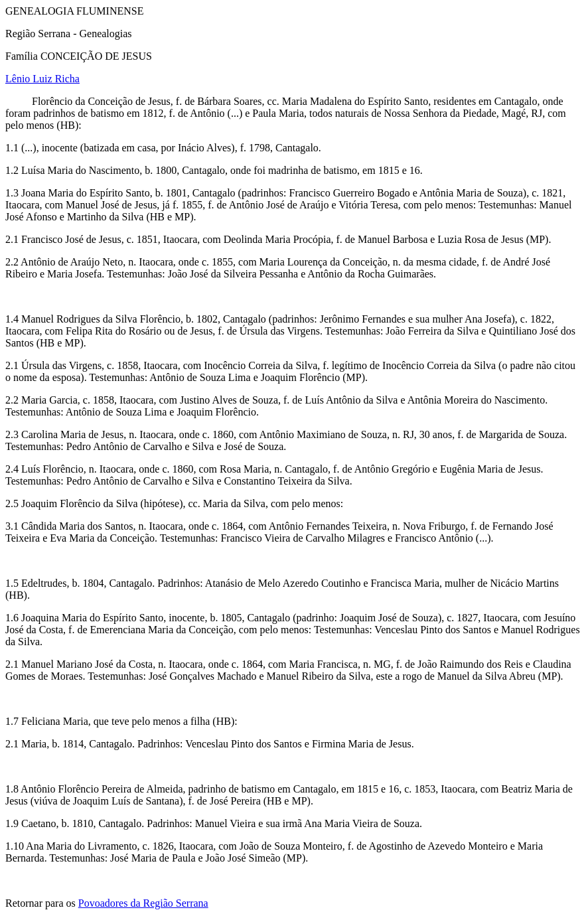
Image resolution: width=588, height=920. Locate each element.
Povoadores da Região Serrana (143, 903)
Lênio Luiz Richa (42, 79)
